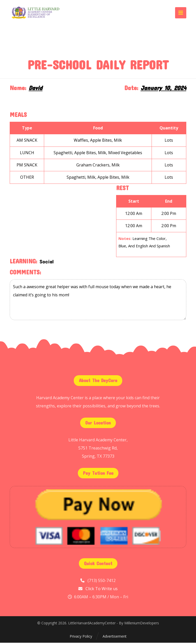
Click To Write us (102, 590)
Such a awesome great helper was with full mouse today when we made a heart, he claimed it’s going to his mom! (98, 301)
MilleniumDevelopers (142, 624)
